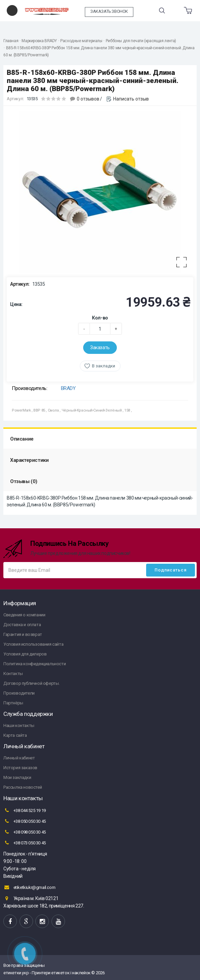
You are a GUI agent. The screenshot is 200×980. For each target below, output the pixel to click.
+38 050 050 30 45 (25, 821)
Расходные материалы (81, 41)
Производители (19, 693)
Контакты (13, 674)
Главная (11, 41)
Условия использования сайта (33, 644)
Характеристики (29, 460)
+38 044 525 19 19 (25, 810)
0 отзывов (88, 99)
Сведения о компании (24, 615)
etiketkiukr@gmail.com (29, 887)
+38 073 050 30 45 (25, 843)
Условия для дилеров (25, 654)
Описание (22, 439)
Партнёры (13, 703)
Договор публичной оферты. (31, 683)
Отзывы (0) (24, 481)
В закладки (104, 366)
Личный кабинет (19, 758)
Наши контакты (19, 725)
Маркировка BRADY (39, 41)
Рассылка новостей (23, 787)
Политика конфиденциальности (35, 664)
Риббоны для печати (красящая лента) (141, 41)
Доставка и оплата (22, 625)
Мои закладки (17, 777)
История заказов (20, 768)
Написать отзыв (131, 99)
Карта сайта (15, 735)
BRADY (68, 388)
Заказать (100, 347)
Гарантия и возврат (23, 634)
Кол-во (100, 318)
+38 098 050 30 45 (25, 832)
